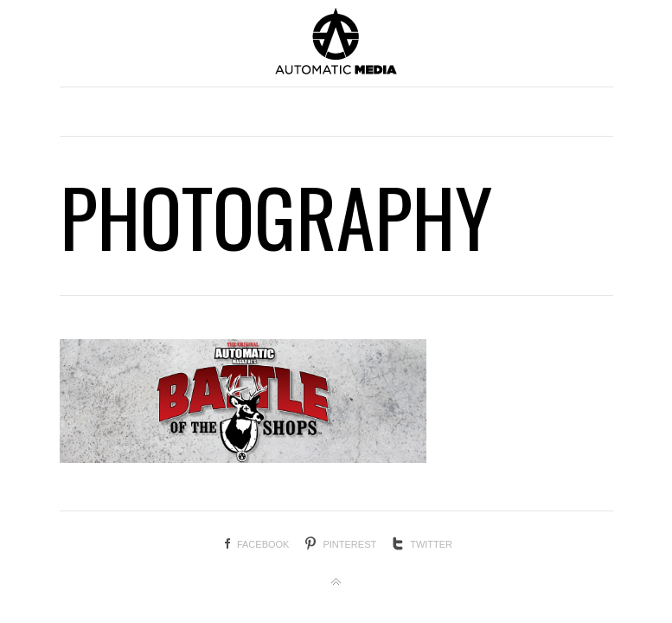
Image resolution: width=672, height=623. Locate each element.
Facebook (263, 544)
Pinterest (349, 544)
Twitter (431, 544)
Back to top (336, 582)
